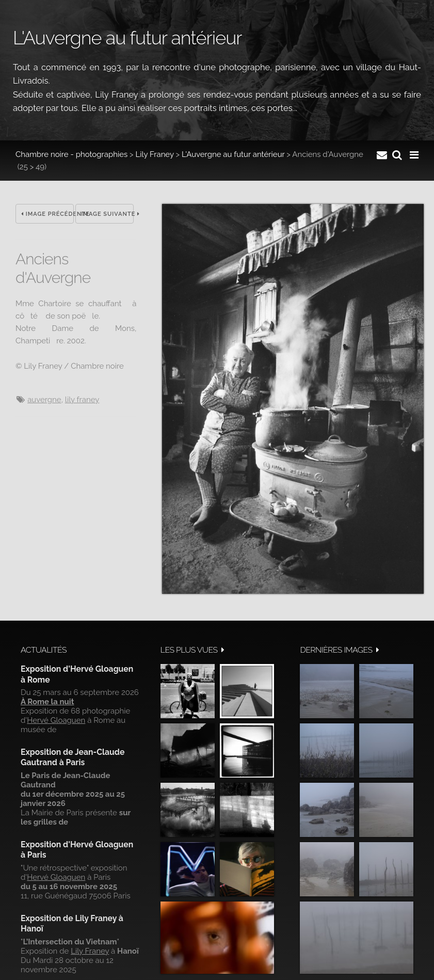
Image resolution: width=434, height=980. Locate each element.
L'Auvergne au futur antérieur (233, 154)
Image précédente (47, 214)
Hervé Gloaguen (56, 720)
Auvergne (44, 400)
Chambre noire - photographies (71, 154)
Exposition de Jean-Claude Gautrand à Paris (73, 757)
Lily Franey (155, 154)
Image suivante (107, 214)
